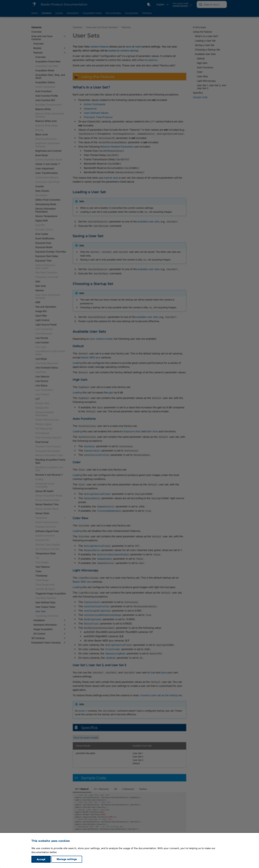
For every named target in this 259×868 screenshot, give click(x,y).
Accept (41, 859)
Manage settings (67, 859)
